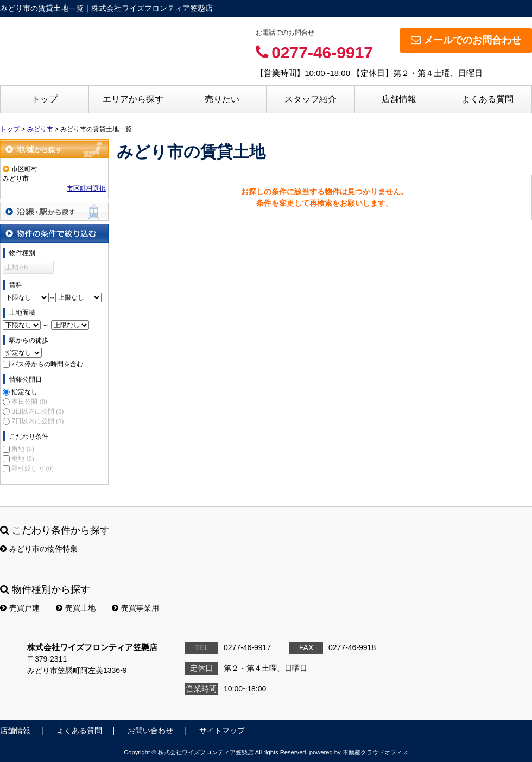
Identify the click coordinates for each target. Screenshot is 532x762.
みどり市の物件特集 (39, 549)
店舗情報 (399, 99)
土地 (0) (17, 267)
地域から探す (54, 149)
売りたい (222, 99)
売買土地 (76, 608)
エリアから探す (133, 99)
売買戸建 (20, 608)
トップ (45, 99)
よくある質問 (487, 99)
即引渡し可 (32, 468)
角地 (23, 449)
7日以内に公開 (37, 421)
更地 (23, 459)
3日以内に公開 (37, 411)
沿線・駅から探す (54, 211)
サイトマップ (222, 731)
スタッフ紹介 (311, 99)
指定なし (24, 392)
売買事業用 (135, 608)
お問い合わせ (150, 731)
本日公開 (29, 402)
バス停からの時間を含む (47, 364)
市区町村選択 (86, 188)
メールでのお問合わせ (466, 40)
